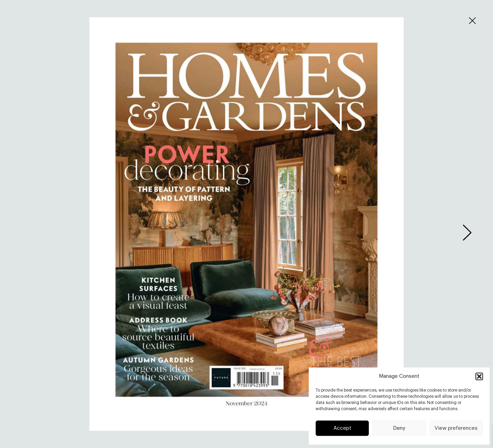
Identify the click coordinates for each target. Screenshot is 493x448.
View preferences (456, 428)
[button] (479, 376)
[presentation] (467, 233)
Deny (399, 428)
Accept (342, 428)
